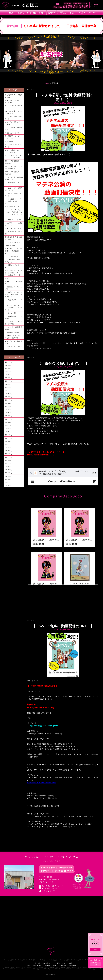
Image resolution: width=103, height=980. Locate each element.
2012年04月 (9, 486)
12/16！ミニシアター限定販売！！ (14, 282)
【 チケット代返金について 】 (14, 195)
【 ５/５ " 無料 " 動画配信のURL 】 (13, 189)
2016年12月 (9, 467)
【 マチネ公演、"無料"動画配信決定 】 (14, 178)
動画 (40, 966)
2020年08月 (9, 422)
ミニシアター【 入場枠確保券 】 (14, 129)
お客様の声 (71, 963)
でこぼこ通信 (46, 963)
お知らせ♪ (8, 278)
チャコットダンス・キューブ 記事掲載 (14, 323)
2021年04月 (9, 406)
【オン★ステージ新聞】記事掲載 (14, 328)
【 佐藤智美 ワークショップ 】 (14, 288)
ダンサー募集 (9, 141)
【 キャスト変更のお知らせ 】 (14, 118)
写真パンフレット (31, 966)
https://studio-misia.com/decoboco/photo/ (42, 783)
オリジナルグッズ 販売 (13, 228)
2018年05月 (9, 451)
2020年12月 (9, 413)
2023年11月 (9, 391)
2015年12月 (9, 483)
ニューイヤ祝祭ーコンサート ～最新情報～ (14, 151)
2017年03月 (9, 463)
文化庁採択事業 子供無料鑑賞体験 (14, 96)
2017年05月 (9, 457)
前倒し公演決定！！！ (12, 207)
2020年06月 (9, 425)
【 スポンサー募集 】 (14, 242)
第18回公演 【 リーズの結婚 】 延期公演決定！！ (14, 251)
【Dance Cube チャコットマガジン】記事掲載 (13, 337)
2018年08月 (9, 448)
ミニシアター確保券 (11, 256)
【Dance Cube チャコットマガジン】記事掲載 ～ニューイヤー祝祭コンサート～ (14, 213)
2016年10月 (9, 470)
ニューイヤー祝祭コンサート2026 (14, 123)
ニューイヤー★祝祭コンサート (14, 342)
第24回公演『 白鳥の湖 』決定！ (12, 101)
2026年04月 (9, 362)
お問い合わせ (73, 966)
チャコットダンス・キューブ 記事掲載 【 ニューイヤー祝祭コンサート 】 (14, 273)
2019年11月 (9, 432)
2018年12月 (9, 444)
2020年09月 (9, 419)
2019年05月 (9, 435)
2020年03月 (9, 429)
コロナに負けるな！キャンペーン (14, 348)
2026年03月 (9, 365)
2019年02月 (9, 441)
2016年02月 (9, 479)
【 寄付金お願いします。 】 (12, 184)
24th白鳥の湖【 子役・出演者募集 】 (14, 112)
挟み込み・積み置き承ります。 (14, 107)
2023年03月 (9, 394)
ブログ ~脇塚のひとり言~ (59, 963)
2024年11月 (9, 384)
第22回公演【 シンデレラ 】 (13, 146)
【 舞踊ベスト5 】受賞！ (14, 220)
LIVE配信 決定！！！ (12, 246)
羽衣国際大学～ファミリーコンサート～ (14, 137)
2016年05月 (9, 476)
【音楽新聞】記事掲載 (12, 332)
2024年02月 (9, 387)
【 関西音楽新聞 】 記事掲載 (14, 317)
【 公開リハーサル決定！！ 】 (12, 266)
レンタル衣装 (63, 966)
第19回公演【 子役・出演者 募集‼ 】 (14, 238)
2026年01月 (9, 372)
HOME (47, 83)
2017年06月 (9, 454)
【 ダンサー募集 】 (12, 313)
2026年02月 (9, 368)
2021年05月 (9, 403)
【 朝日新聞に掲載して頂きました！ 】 (14, 261)
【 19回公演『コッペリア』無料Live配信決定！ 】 (13, 201)
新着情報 (38, 963)
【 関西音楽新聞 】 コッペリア (14, 301)
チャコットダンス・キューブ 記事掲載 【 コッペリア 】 (14, 308)
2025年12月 (9, 375)
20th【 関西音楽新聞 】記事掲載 (14, 162)
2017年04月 (9, 460)
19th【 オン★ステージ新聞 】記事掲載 (14, 167)
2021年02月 (9, 410)
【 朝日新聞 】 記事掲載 (14, 233)
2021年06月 (9, 400)
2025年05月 (9, 381)
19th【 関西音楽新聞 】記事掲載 (14, 173)
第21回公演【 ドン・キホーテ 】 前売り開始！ (14, 157)
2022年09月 (9, 397)
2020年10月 (9, 416)
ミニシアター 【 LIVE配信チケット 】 (14, 224)
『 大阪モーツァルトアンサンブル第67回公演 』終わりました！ (14, 294)
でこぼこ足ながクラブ (12, 133)
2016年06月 (9, 473)
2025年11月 (9, 378)
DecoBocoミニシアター (50, 966)
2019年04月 (9, 438)
